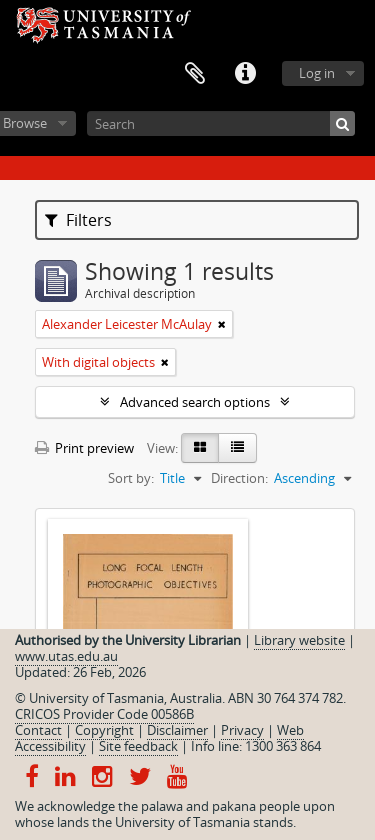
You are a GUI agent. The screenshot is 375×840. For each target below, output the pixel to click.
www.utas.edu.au (66, 656)
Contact (38, 730)
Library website (299, 640)
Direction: (239, 478)
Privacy (242, 730)
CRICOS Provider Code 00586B (104, 714)
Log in (317, 73)
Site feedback (138, 746)
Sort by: (131, 478)
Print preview (84, 448)
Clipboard (195, 74)
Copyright (104, 730)
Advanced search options (195, 402)
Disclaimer (177, 730)
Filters (78, 220)
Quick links (245, 74)
